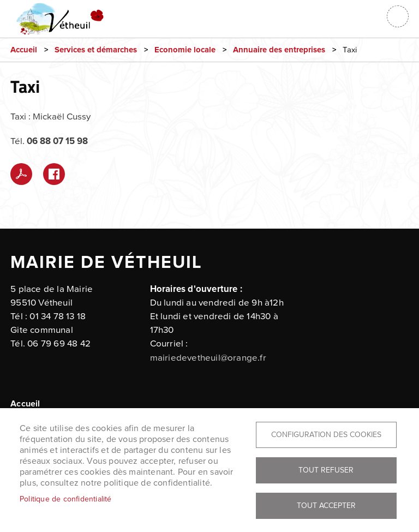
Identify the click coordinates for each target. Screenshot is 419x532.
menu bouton (398, 16)
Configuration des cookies (326, 435)
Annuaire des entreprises (279, 50)
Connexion (370, 16)
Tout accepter (326, 506)
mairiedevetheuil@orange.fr (208, 358)
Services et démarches (96, 50)
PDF (21, 174)
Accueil (24, 50)
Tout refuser (326, 470)
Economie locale (185, 50)
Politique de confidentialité (66, 499)
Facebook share (54, 174)
